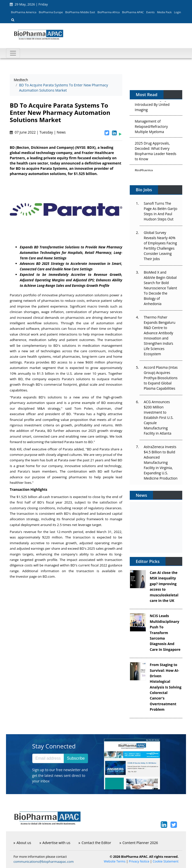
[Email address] (48, 758)
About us (22, 843)
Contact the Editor (95, 843)
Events (150, 12)
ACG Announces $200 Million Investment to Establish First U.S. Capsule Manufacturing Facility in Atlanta (159, 418)
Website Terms (115, 861)
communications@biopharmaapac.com (44, 862)
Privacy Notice (139, 861)
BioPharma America (24, 12)
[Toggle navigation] (13, 53)
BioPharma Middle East (80, 12)
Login (177, 12)
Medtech (21, 80)
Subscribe (76, 758)
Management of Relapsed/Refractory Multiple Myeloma (151, 127)
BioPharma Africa (109, 12)
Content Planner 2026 (139, 843)
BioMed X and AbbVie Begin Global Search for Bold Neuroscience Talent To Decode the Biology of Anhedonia (160, 288)
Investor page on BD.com (35, 576)
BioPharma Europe (51, 12)
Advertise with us (55, 843)
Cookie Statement (166, 861)
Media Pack (164, 12)
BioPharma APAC (133, 12)
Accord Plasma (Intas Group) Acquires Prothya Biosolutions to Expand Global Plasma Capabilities (161, 378)
